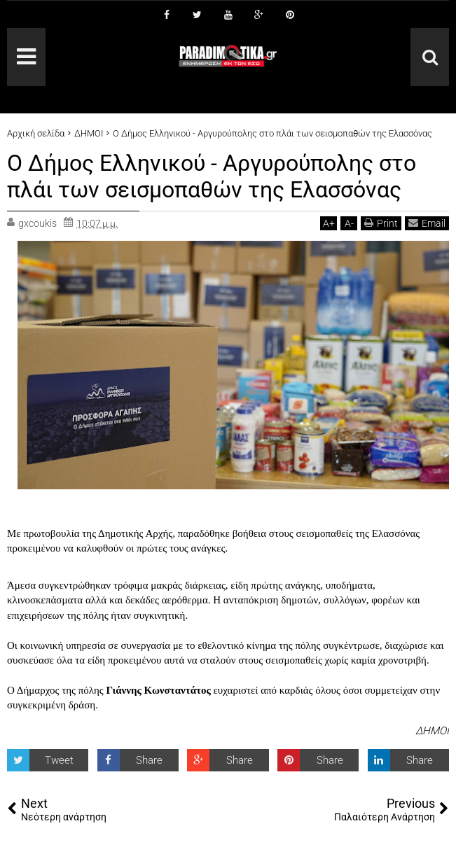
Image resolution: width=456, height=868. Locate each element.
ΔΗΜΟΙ (432, 731)
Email (427, 223)
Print (381, 223)
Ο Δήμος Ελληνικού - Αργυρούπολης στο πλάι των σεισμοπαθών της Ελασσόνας (212, 176)
